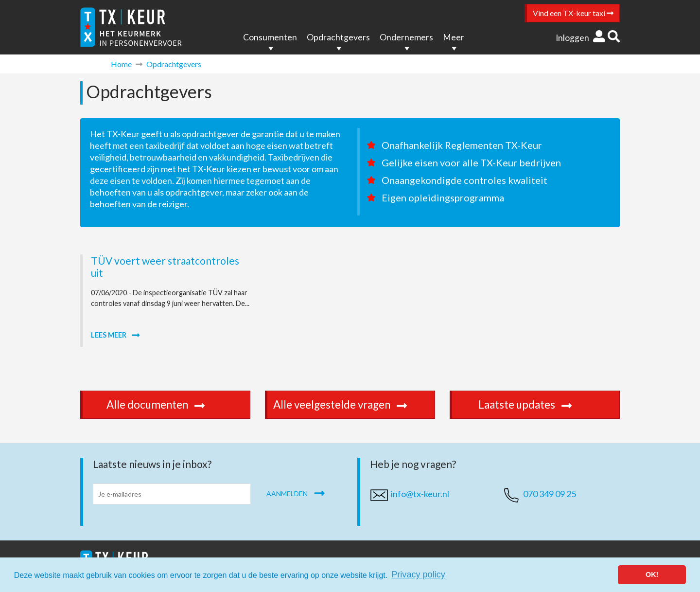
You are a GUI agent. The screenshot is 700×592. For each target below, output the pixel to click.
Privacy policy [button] (418, 574)
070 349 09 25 (550, 494)
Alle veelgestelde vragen (351, 404)
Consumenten (270, 37)
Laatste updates (536, 404)
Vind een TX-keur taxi (573, 13)
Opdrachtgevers (338, 37)
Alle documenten (166, 404)
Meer (454, 37)
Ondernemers (406, 37)
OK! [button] (652, 574)
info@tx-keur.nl (420, 494)
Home (121, 64)
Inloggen (580, 38)
